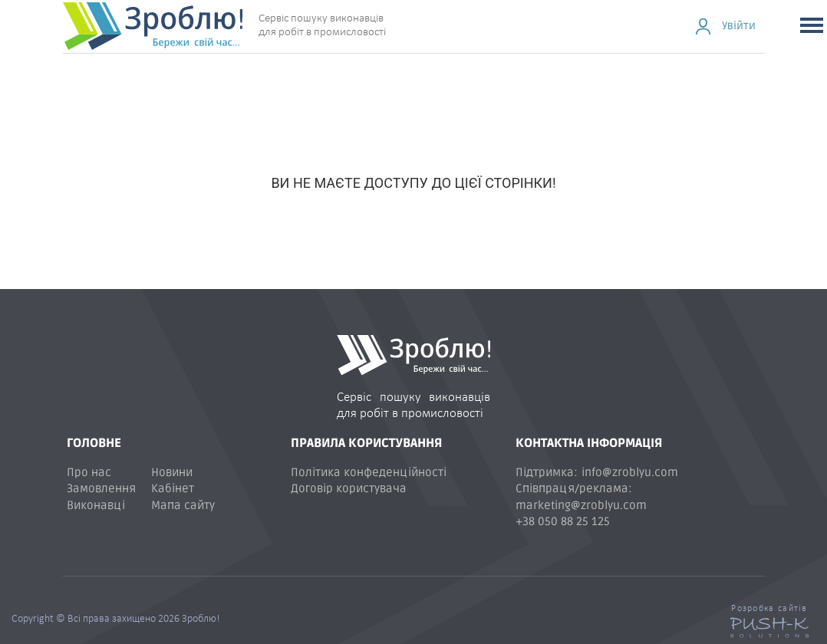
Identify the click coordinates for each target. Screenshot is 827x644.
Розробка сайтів (769, 609)
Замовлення (101, 488)
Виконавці (96, 505)
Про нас (89, 472)
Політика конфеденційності (369, 472)
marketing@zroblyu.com (581, 505)
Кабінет (173, 488)
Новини (172, 472)
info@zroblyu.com (630, 472)
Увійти (739, 26)
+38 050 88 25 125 (563, 521)
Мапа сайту (183, 505)
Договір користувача (349, 488)
